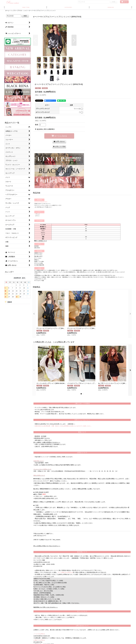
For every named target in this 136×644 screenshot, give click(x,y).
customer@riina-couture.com (42, 562)
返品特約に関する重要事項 (45, 129)
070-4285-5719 (38, 566)
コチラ (44, 536)
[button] (35, 40)
